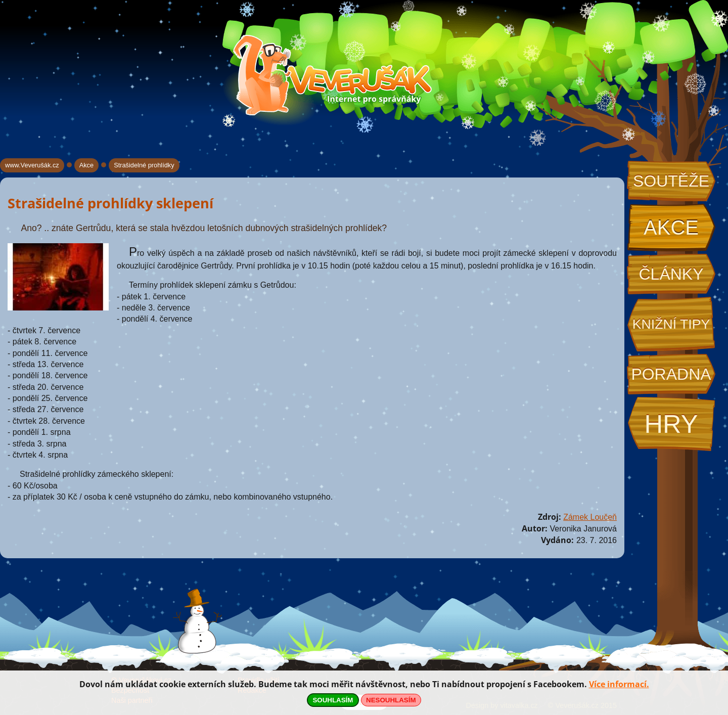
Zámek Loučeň (590, 517)
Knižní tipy (671, 324)
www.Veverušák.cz (32, 165)
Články (671, 274)
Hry (671, 424)
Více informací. (619, 684)
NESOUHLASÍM (391, 700)
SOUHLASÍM (333, 700)
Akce (671, 228)
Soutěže (671, 181)
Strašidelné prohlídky (144, 165)
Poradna (671, 374)
